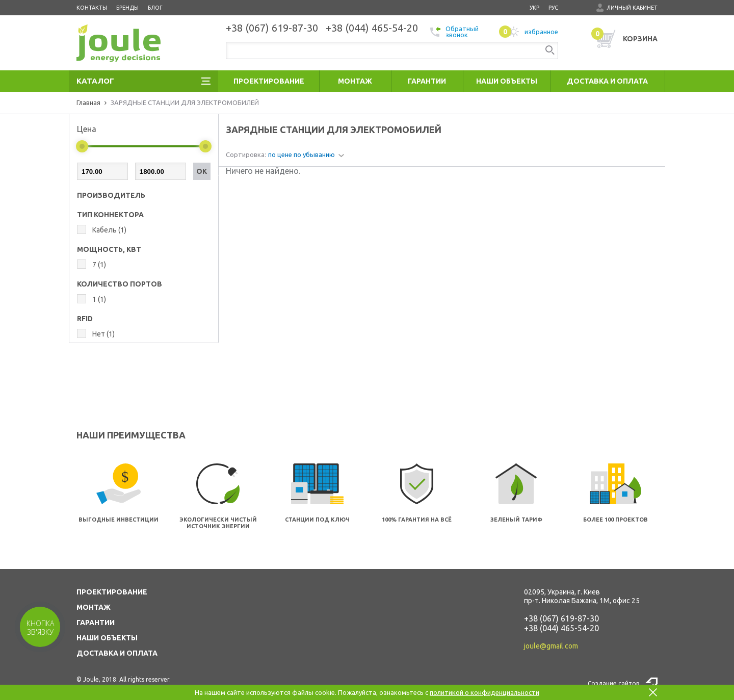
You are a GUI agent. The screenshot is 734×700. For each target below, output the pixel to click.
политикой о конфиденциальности (484, 692)
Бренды (127, 8)
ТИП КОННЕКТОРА (110, 215)
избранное (529, 32)
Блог (155, 8)
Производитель (111, 195)
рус (553, 8)
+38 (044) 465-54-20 (561, 628)
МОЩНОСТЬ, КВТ (109, 249)
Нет (103, 334)
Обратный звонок (454, 32)
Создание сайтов (613, 683)
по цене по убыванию (302, 154)
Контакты (92, 8)
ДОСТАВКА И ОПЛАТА (117, 653)
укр (534, 8)
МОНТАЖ (94, 607)
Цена (87, 129)
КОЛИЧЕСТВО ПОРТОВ (120, 284)
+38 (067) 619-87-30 (561, 618)
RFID (85, 319)
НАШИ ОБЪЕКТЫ (107, 638)
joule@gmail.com (551, 646)
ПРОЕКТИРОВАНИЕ (112, 592)
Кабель (109, 230)
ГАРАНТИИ (96, 623)
